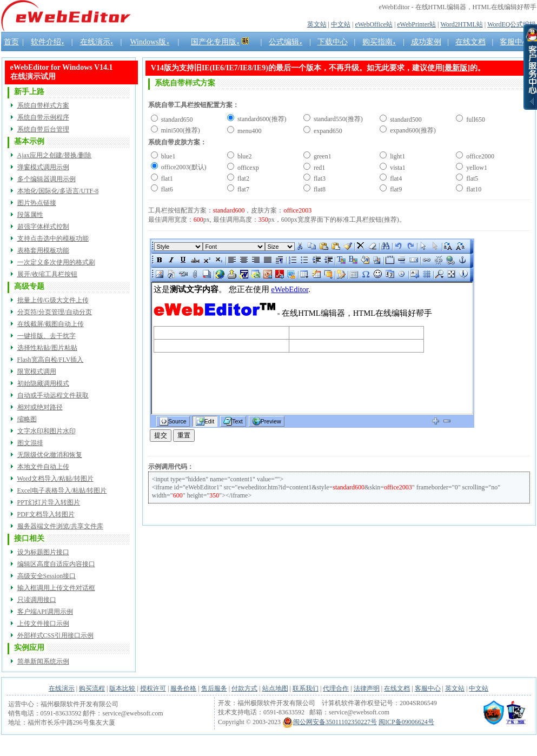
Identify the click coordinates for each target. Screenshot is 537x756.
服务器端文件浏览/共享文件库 (60, 526)
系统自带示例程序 (43, 117)
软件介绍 (48, 42)
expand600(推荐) (412, 130)
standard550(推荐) (337, 119)
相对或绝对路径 (40, 407)
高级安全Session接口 (47, 576)
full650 (475, 120)
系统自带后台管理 (43, 129)
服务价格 (183, 688)
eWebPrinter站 (416, 24)
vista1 (397, 168)
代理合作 (336, 688)
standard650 (176, 120)
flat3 (319, 178)
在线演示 (97, 42)
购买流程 (92, 688)
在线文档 (397, 688)
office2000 (479, 156)
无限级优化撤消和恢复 (50, 455)
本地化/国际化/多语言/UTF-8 (58, 191)
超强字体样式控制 (43, 227)
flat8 (319, 189)
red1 (319, 168)
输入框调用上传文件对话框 (56, 588)
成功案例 (426, 42)
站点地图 (275, 688)
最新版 (456, 68)
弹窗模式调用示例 (43, 167)
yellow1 (476, 168)
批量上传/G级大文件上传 (53, 300)
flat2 (243, 178)
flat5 (471, 178)
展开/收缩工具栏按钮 (47, 274)
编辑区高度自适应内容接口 (56, 564)
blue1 (168, 156)
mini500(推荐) (180, 130)
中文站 (341, 24)
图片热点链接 (37, 203)
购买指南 (379, 42)
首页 (11, 42)
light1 (397, 156)
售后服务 (214, 688)
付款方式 (244, 688)
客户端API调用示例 (45, 612)
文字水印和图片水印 (47, 431)
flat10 (473, 189)
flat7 (243, 189)
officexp (247, 168)
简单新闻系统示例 (43, 661)
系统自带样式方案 (43, 105)
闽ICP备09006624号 (406, 722)
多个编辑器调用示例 (47, 179)
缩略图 (27, 419)
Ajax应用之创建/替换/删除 (55, 155)
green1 (322, 156)
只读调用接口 (37, 600)
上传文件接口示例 (43, 624)
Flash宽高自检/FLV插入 (51, 360)
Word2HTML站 (461, 24)
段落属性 (30, 215)
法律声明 (367, 688)
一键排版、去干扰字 (47, 336)
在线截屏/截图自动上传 (51, 324)
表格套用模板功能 (43, 250)
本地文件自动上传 (43, 467)
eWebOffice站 (373, 24)
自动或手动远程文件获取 (53, 395)
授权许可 (153, 688)
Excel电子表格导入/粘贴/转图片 (62, 490)
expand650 (327, 131)
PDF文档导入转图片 (46, 514)
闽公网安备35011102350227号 (330, 722)
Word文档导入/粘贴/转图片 (55, 479)
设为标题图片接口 (43, 552)
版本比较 (122, 688)
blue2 (244, 156)
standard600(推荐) (261, 119)
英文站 (317, 24)
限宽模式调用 (37, 372)
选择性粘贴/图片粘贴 (47, 348)
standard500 (405, 120)
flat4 (395, 178)
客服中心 (428, 688)
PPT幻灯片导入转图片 (49, 502)
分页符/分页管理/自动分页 (55, 312)
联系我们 (306, 688)
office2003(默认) (183, 167)
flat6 (166, 189)
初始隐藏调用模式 (43, 383)
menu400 (249, 131)
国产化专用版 (215, 42)
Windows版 (150, 42)
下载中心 (333, 42)
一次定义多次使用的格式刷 (56, 262)
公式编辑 (286, 42)
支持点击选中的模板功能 (53, 238)
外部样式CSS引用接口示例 (55, 635)
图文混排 (30, 443)
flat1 (166, 178)
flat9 (395, 189)
